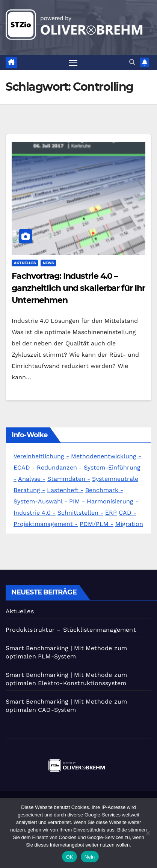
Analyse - (32, 479)
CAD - (128, 513)
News (48, 263)
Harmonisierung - (112, 501)
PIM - (77, 501)
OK (69, 857)
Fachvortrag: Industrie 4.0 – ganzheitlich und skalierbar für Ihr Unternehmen (78, 288)
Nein (90, 857)
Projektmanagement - (46, 524)
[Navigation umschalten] (73, 63)
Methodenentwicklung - (106, 456)
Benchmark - (104, 490)
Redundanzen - (59, 467)
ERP (111, 513)
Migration (129, 524)
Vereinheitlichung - (41, 456)
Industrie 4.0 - (35, 513)
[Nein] (148, 833)
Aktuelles (25, 263)
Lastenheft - (65, 490)
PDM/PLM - (97, 524)
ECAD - (24, 467)
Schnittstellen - (80, 513)
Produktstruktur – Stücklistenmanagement (71, 630)
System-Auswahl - (40, 501)
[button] (132, 62)
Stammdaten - (69, 479)
